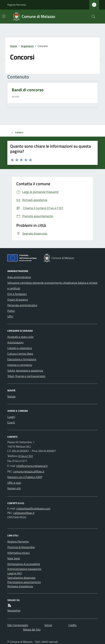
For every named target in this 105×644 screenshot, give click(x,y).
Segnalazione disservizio (21, 578)
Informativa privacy (19, 553)
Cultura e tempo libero (20, 354)
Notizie (11, 396)
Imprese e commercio (20, 365)
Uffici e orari (14, 483)
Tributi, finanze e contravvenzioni (26, 376)
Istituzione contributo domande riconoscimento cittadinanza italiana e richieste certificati (52, 285)
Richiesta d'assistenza (20, 586)
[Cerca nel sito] (92, 17)
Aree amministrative (19, 277)
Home (13, 46)
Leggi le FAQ (15, 573)
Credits (72, 625)
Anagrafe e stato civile (20, 337)
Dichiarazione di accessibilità (24, 564)
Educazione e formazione (22, 359)
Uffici (10, 316)
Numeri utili (14, 488)
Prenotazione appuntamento (24, 582)
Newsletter (14, 610)
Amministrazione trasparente (24, 569)
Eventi (11, 422)
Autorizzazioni (15, 342)
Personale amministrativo (22, 305)
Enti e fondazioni (17, 294)
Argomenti (27, 46)
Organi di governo (18, 300)
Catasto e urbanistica (20, 348)
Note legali (14, 558)
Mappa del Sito (32, 629)
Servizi (48, 625)
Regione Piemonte (17, 5)
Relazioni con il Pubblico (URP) (25, 477)
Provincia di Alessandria (21, 547)
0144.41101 (26, 456)
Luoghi (11, 417)
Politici (11, 311)
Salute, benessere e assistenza (25, 370)
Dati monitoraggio (18, 625)
